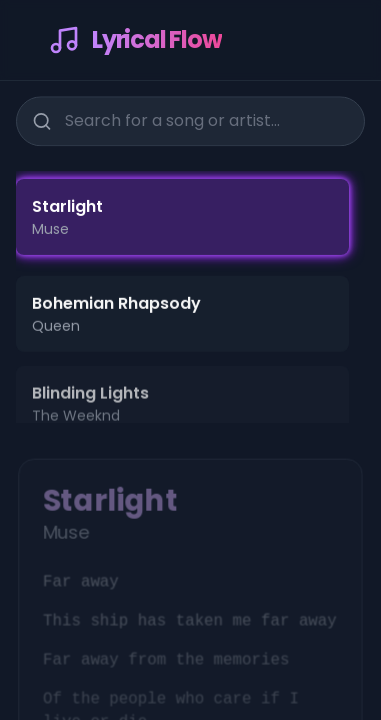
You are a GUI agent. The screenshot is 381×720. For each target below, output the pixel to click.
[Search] (41, 120)
